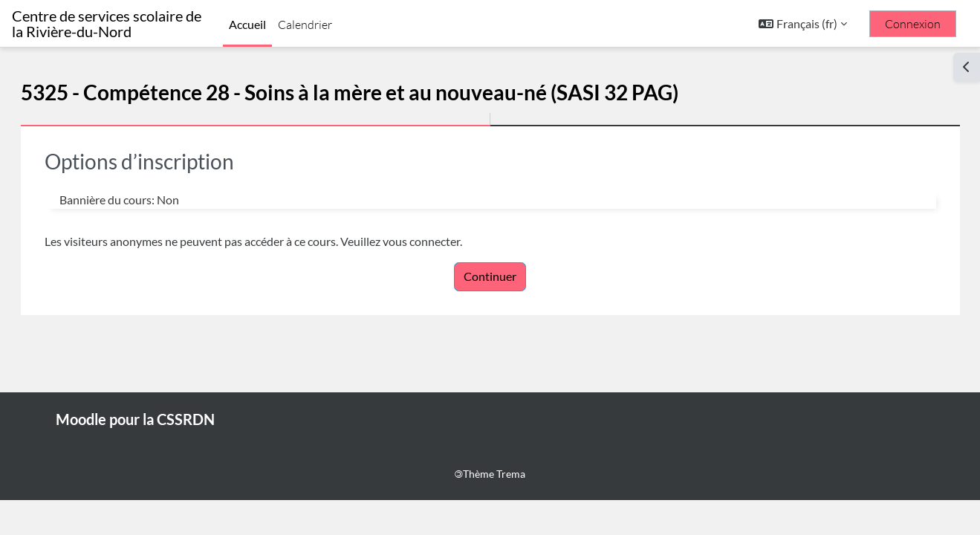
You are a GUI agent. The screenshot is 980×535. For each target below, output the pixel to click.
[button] (803, 24)
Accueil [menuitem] (247, 24)
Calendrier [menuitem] (305, 25)
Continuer (490, 276)
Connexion (913, 24)
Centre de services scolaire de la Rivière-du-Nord (107, 24)
